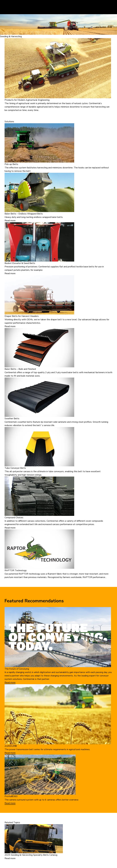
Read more (10, 221)
